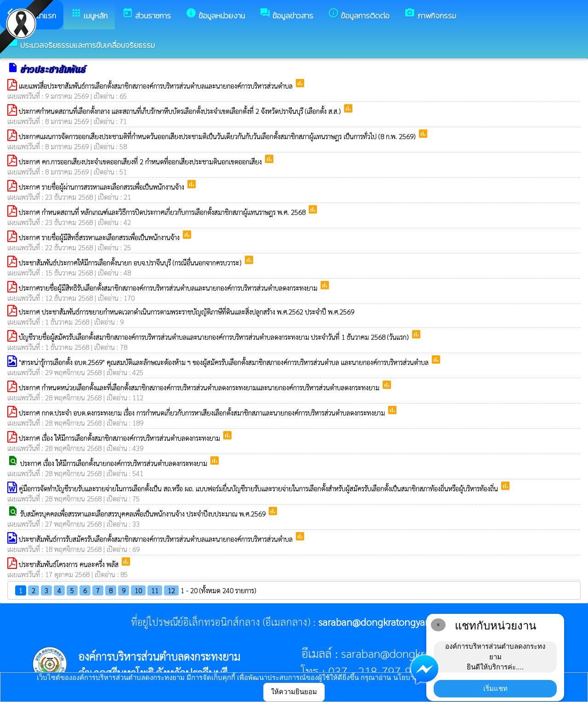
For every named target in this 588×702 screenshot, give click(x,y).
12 (171, 590)
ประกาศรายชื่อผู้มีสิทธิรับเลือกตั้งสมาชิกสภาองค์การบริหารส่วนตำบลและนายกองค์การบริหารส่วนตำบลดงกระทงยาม (169, 288)
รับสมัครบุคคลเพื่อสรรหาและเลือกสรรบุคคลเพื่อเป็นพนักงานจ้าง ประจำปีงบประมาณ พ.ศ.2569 (144, 514)
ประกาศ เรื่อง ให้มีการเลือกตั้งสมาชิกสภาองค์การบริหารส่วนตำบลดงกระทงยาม (120, 438)
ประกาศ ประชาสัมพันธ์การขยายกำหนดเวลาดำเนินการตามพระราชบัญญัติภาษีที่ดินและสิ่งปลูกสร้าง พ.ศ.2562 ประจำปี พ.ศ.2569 (187, 312)
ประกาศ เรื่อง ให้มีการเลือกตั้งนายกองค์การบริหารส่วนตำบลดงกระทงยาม (115, 463)
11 (155, 590)
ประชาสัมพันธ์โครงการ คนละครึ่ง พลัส (70, 564)
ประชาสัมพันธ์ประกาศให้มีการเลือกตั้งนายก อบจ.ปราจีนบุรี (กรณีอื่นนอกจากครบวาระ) (131, 262)
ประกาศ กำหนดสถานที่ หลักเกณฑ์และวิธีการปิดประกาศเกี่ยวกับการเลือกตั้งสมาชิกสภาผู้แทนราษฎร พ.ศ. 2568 (163, 212)
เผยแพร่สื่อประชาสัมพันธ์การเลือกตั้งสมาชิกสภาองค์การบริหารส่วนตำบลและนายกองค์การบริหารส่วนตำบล (157, 86)
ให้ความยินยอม (294, 692)
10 (138, 590)
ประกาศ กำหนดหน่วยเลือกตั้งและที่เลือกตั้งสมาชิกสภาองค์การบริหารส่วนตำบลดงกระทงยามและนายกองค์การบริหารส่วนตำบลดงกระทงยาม (200, 387)
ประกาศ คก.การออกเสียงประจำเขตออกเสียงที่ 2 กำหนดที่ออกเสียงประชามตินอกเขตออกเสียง (141, 161)
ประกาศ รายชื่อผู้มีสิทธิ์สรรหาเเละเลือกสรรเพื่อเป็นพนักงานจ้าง (100, 237)
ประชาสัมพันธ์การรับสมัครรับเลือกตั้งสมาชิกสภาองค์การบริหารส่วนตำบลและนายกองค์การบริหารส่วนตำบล (157, 539)
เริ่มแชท (495, 688)
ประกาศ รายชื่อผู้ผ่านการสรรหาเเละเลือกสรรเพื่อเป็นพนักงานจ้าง (102, 187)
